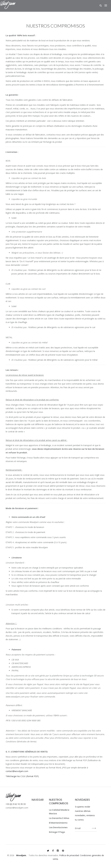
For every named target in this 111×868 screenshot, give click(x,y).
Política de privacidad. (69, 855)
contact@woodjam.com (17, 771)
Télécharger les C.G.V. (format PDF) (22, 776)
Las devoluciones (58, 827)
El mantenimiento (58, 823)
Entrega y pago (57, 832)
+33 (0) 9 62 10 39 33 (16, 804)
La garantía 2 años (59, 818)
